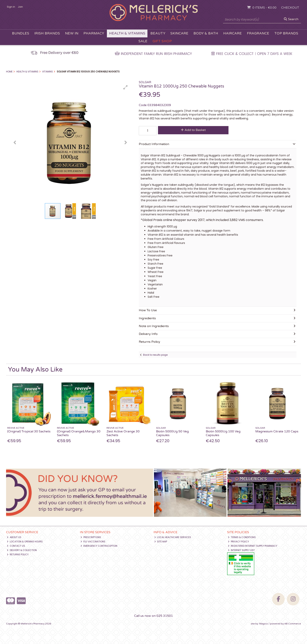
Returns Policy (18, 554)
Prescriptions (91, 537)
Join (20, 7)
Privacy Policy (238, 542)
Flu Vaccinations (93, 542)
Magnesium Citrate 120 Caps (277, 431)
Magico (264, 624)
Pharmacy (94, 33)
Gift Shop (162, 41)
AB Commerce (293, 624)
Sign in (11, 7)
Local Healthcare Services (173, 537)
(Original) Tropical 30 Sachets (29, 431)
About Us (14, 537)
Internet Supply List (241, 550)
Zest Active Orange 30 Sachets (123, 433)
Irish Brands (47, 33)
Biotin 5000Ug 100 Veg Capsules (223, 433)
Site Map (161, 542)
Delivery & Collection (22, 550)
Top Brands (286, 33)
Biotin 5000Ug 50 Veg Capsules (172, 433)
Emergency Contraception (99, 546)
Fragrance (258, 33)
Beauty (158, 33)
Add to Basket (193, 130)
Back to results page (155, 355)
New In (72, 33)
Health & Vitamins (127, 33)
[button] (126, 87)
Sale (143, 41)
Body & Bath (206, 33)
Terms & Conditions (242, 537)
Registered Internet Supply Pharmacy (253, 546)
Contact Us (16, 546)
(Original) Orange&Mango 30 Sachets (79, 433)
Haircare (233, 33)
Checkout (290, 8)
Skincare (179, 33)
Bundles (21, 33)
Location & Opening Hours (25, 542)
